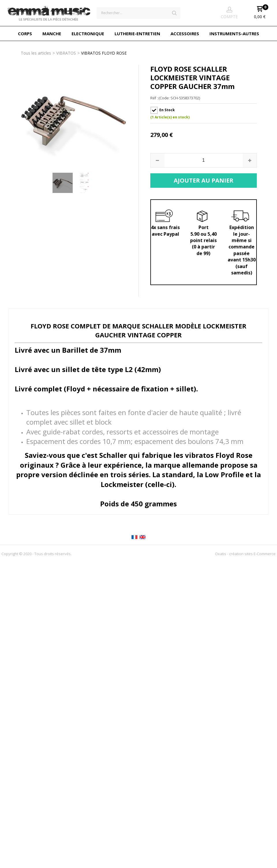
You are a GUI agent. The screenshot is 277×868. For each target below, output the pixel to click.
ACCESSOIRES (185, 34)
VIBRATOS (66, 53)
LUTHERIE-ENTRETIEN (137, 34)
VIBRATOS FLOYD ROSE (104, 53)
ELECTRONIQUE (88, 34)
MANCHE (52, 34)
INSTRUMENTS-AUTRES (234, 34)
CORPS (25, 34)
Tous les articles (36, 53)
